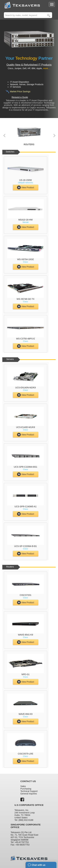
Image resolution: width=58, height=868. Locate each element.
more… (47, 68)
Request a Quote (20, 97)
